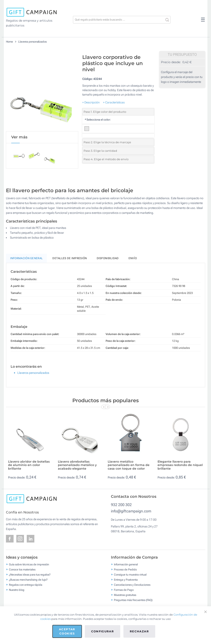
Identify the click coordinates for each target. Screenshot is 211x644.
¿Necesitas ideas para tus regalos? (30, 575)
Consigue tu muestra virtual (130, 575)
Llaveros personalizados (32, 42)
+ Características (114, 102)
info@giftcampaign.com (131, 511)
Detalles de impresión (70, 258)
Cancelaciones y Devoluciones (132, 585)
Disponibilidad (108, 258)
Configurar (103, 631)
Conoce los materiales (22, 570)
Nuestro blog (17, 590)
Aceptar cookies (67, 631)
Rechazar (139, 631)
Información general (126, 565)
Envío (133, 258)
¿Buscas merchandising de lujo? (28, 580)
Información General (27, 258)
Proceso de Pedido (125, 570)
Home (10, 42)
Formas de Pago (124, 590)
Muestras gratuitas (125, 595)
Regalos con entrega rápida (26, 585)
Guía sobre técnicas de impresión (29, 565)
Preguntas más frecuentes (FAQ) (133, 600)
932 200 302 (121, 505)
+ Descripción (91, 102)
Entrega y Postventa (126, 580)
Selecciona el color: (98, 120)
